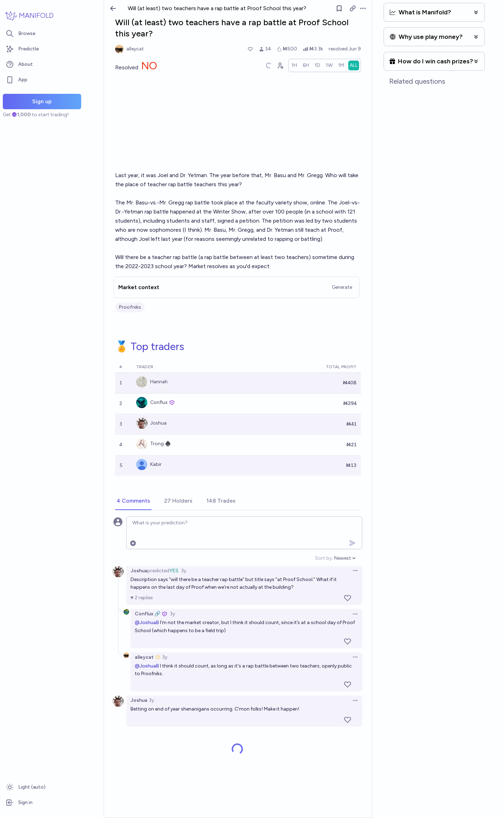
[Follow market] (339, 8)
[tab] (133, 501)
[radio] (294, 65)
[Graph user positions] (280, 65)
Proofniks (130, 307)
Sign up (42, 101)
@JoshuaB (147, 623)
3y (184, 571)
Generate (342, 287)
